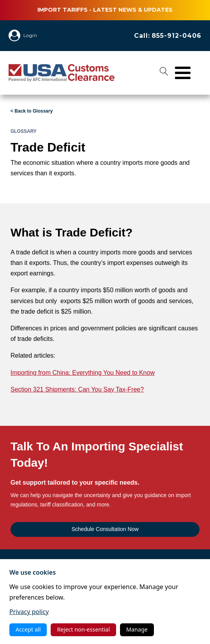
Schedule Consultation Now (105, 529)
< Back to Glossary (32, 111)
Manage (137, 629)
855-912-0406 (176, 36)
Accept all (28, 629)
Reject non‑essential (83, 629)
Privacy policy (29, 612)
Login (30, 35)
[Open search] (164, 73)
